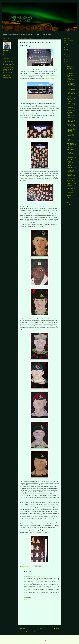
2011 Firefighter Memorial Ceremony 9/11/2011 (71, 152)
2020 (67, 50)
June (68, 200)
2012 (67, 62)
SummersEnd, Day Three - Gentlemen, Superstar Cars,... (71, 163)
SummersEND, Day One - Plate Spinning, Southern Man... (71, 176)
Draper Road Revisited (70, 140)
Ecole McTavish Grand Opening (71, 89)
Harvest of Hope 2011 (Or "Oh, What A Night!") (71, 130)
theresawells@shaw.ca (8, 77)
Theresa (7, 51)
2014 (67, 57)
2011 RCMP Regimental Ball (71, 157)
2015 (67, 55)
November (70, 69)
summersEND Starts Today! (71, 192)
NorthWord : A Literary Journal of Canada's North (71, 94)
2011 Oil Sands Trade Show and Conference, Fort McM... (71, 145)
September (70, 73)
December (70, 66)
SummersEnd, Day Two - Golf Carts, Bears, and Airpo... (71, 170)
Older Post (58, 628)
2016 (67, 52)
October (69, 71)
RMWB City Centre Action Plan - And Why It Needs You (71, 120)
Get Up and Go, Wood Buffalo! (71, 125)
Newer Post (22, 628)
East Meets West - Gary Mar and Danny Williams (71, 182)
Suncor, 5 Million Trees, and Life (71, 104)
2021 (67, 47)
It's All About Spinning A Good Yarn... (71, 114)
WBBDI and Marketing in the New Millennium (71, 77)
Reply (25, 599)
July (68, 198)
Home (40, 628)
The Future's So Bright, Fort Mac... (71, 136)
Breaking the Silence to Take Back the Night (71, 109)
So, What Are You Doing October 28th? (71, 100)
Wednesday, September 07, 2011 (37, 576)
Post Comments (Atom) (29, 632)
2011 (67, 64)
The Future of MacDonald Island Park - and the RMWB (71, 84)
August (69, 195)
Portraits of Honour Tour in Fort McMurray (71, 187)
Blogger (46, 641)
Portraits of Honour (51, 79)
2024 (67, 45)
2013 (67, 59)
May (68, 202)
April (69, 205)
